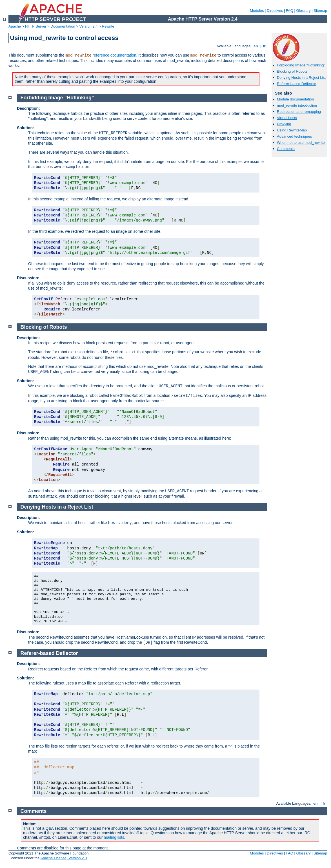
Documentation (63, 26)
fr (264, 46)
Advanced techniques (294, 136)
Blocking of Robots (292, 71)
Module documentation (296, 99)
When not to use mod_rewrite (301, 143)
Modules (257, 11)
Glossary (303, 11)
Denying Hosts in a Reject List (301, 78)
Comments (286, 149)
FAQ (290, 11)
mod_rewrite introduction (297, 105)
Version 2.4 (89, 26)
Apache (15, 26)
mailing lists (114, 837)
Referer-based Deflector (296, 84)
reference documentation (115, 55)
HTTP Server (36, 26)
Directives (275, 11)
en (256, 46)
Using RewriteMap (292, 130)
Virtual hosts (287, 118)
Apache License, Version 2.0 (64, 858)
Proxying (284, 124)
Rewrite (108, 26)
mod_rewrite (78, 55)
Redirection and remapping (299, 112)
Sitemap (320, 11)
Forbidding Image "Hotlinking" (301, 65)
